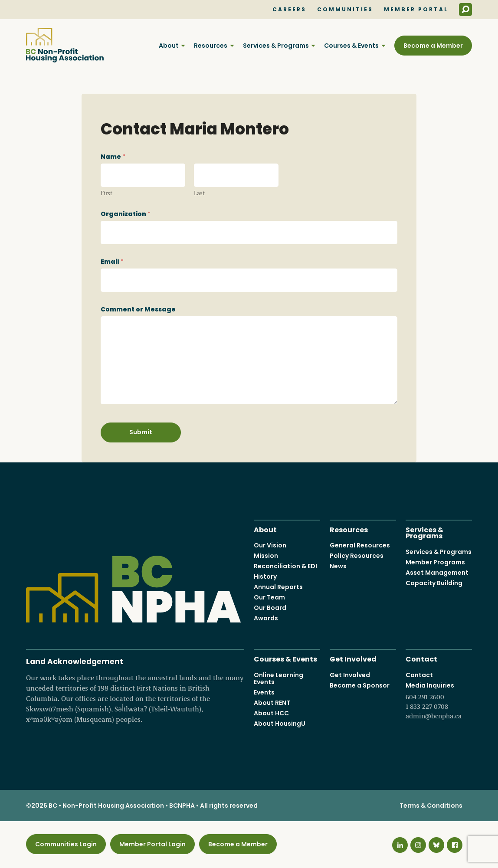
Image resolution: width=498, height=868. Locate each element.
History (265, 576)
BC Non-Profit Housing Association (65, 45)
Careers (289, 10)
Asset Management (437, 573)
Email (112, 262)
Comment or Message (138, 309)
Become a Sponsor (360, 685)
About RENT (272, 703)
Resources (211, 46)
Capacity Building (434, 583)
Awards (266, 618)
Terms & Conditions (431, 806)
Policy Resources (357, 556)
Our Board (270, 608)
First (106, 193)
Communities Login (66, 844)
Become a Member (433, 46)
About (169, 46)
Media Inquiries (439, 701)
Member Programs (435, 562)
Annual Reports (278, 587)
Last (199, 193)
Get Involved (353, 658)
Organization (126, 214)
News (338, 566)
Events (264, 692)
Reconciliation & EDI (285, 566)
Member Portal (416, 10)
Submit (141, 432)
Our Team (269, 597)
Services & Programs (276, 46)
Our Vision (270, 545)
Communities (345, 10)
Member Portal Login (152, 844)
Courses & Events (351, 46)
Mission (266, 556)
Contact (421, 658)
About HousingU (280, 724)
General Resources (360, 545)
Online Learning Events (278, 678)
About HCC (271, 713)
